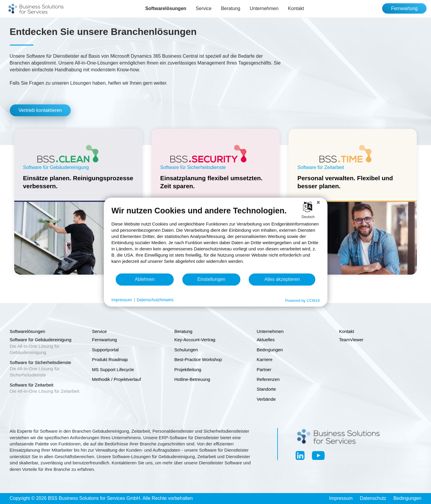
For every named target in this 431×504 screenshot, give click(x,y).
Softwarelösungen (166, 8)
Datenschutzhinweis (155, 300)
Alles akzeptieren (282, 279)
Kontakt (296, 8)
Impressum (341, 498)
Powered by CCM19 (302, 300)
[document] (215, 239)
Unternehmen (264, 8)
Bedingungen (407, 498)
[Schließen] (318, 202)
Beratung (231, 8)
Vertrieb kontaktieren (40, 110)
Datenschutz (373, 498)
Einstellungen (211, 279)
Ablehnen (145, 279)
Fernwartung (404, 8)
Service (204, 8)
